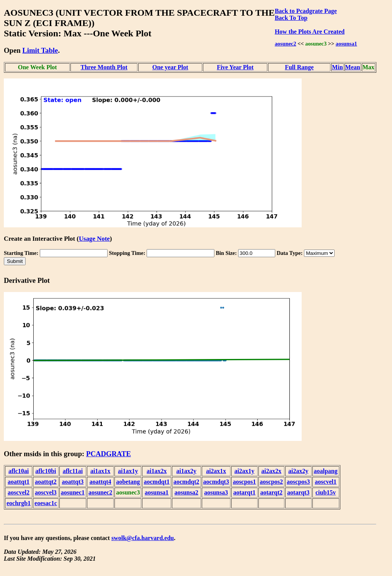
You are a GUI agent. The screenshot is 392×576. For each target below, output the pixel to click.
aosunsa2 (186, 492)
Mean (353, 67)
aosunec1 (73, 492)
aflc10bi (46, 471)
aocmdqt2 (186, 482)
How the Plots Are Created (310, 32)
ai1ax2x (157, 471)
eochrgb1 (19, 503)
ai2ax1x (216, 471)
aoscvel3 (46, 492)
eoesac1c (46, 503)
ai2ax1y (244, 471)
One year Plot (170, 67)
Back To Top (291, 18)
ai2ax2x (271, 471)
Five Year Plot (235, 67)
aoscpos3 (298, 482)
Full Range (299, 67)
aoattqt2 (46, 482)
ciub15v (326, 492)
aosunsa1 (346, 44)
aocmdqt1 (157, 482)
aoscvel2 (19, 492)
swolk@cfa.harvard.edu (143, 538)
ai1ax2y (186, 471)
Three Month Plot (104, 67)
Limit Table (40, 50)
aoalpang (326, 471)
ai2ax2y (298, 471)
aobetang (128, 482)
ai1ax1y (128, 471)
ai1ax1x (100, 471)
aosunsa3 (216, 492)
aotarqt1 (244, 492)
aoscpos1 (244, 482)
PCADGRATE (109, 454)
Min (337, 67)
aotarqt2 (271, 492)
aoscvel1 (326, 482)
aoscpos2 (271, 482)
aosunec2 (286, 44)
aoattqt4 (100, 482)
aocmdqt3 (216, 482)
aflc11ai (73, 471)
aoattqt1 (19, 482)
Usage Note (94, 239)
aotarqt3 (298, 492)
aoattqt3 (73, 482)
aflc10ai (19, 471)
